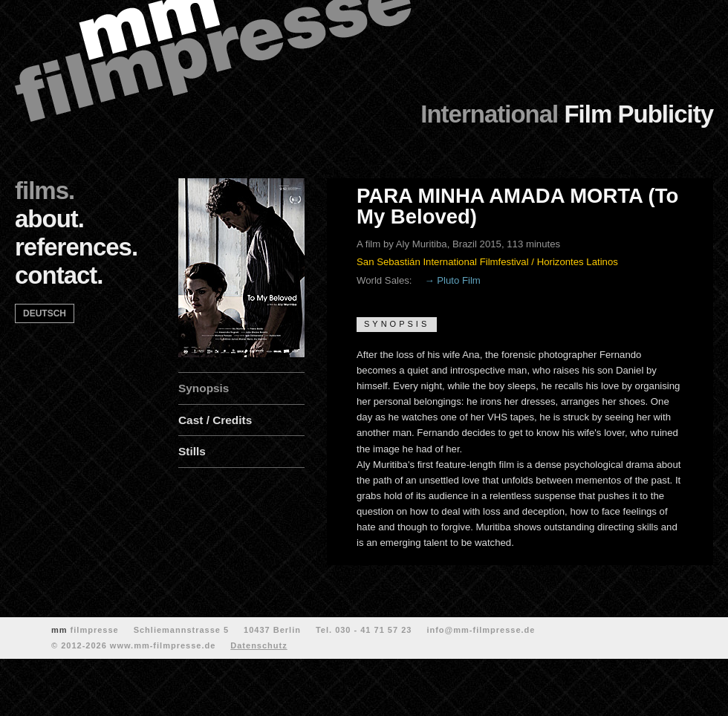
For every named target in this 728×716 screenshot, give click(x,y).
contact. (59, 275)
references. (76, 247)
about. (49, 219)
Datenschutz (259, 645)
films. (45, 191)
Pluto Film (459, 280)
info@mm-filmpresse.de (481, 630)
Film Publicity (567, 114)
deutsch (45, 313)
